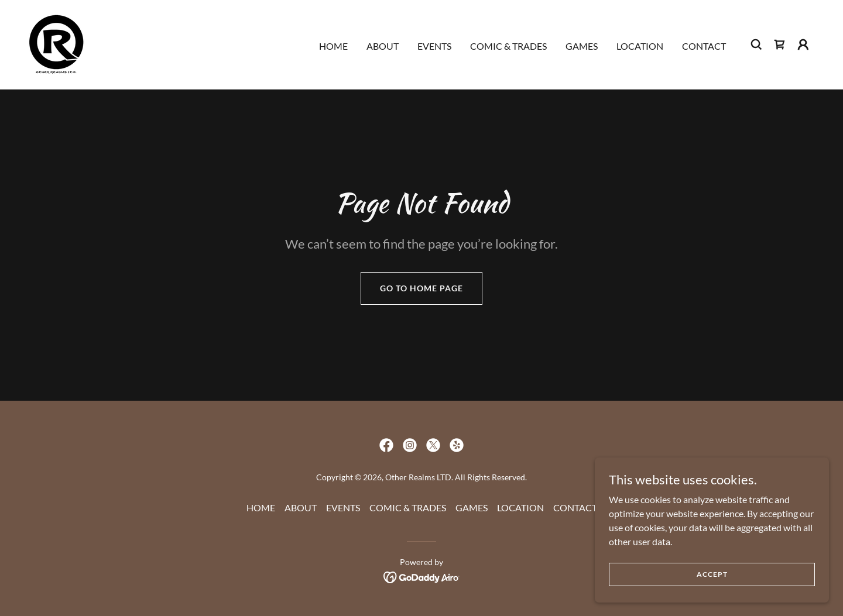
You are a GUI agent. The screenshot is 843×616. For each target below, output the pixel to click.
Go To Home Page (421, 288)
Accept (712, 574)
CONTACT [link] (704, 46)
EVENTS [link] (434, 46)
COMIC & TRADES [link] (508, 46)
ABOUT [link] (383, 46)
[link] (56, 43)
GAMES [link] (582, 46)
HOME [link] (333, 46)
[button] (803, 44)
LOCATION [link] (640, 46)
